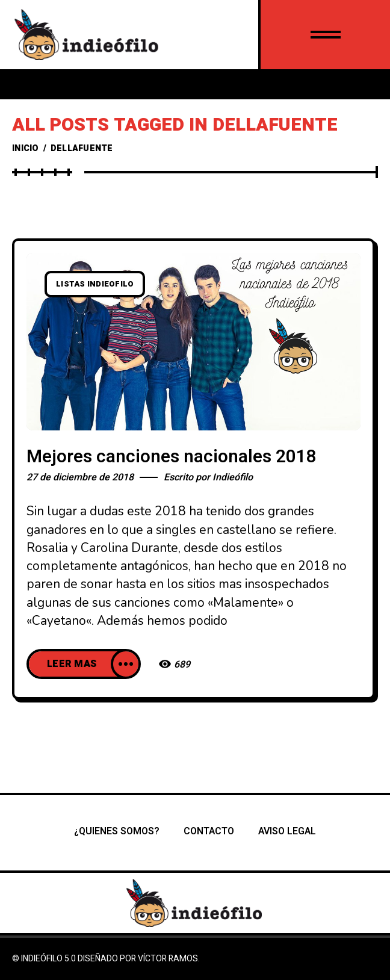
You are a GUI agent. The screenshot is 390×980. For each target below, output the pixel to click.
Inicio (26, 148)
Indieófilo (233, 477)
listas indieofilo (95, 284)
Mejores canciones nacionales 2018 (172, 457)
